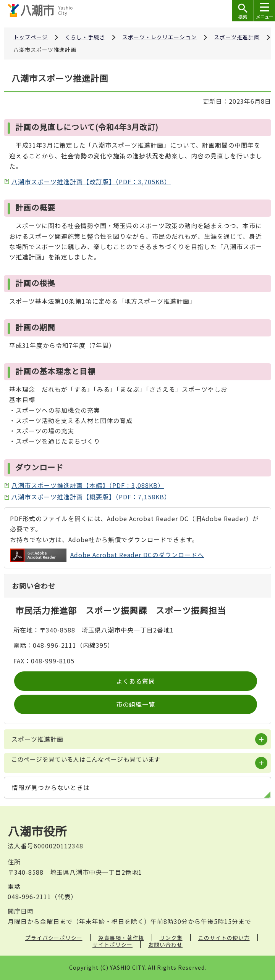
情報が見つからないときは (51, 787)
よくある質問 (136, 681)
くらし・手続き (85, 37)
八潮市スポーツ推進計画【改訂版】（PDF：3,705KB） (91, 182)
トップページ (31, 37)
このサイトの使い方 (224, 938)
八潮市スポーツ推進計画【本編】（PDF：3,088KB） (88, 485)
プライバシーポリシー (54, 938)
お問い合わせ (165, 945)
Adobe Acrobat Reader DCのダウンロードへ (107, 556)
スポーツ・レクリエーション (159, 37)
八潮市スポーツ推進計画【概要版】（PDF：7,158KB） (91, 497)
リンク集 (171, 938)
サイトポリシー (112, 945)
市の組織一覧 (136, 704)
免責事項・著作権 (121, 938)
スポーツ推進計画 (237, 37)
